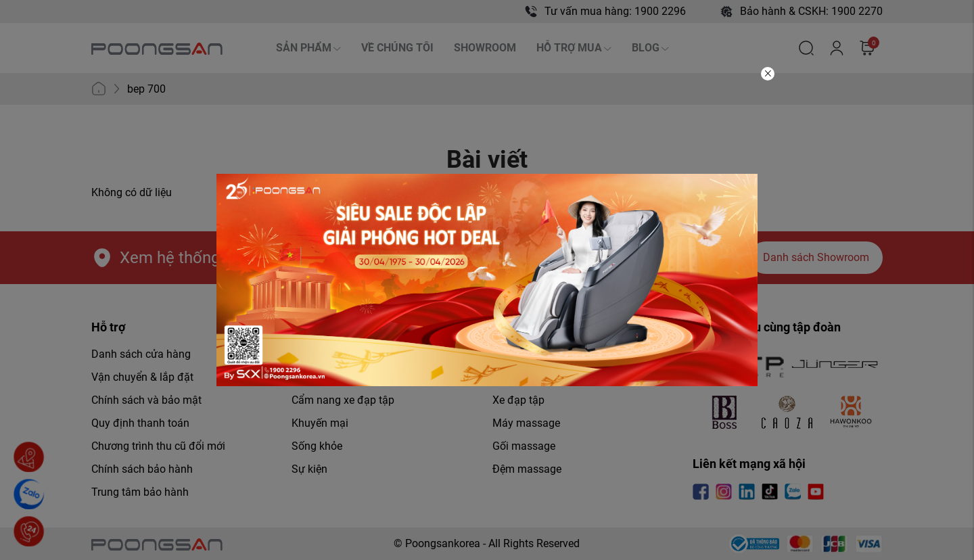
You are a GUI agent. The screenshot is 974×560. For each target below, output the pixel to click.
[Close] (768, 74)
